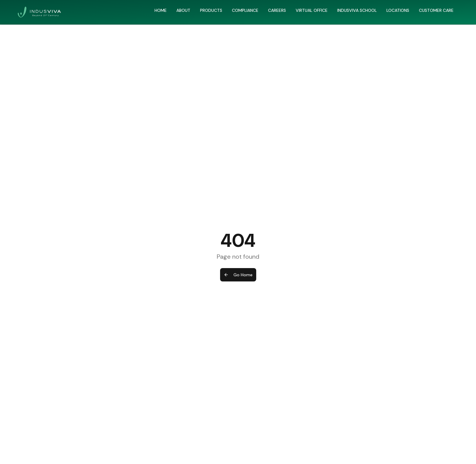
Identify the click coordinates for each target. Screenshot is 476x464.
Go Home (238, 275)
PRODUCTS (211, 10)
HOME (161, 10)
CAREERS (277, 10)
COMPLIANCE (245, 10)
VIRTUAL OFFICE (312, 10)
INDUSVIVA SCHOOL (357, 10)
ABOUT (183, 10)
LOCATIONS (398, 10)
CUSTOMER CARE (436, 10)
